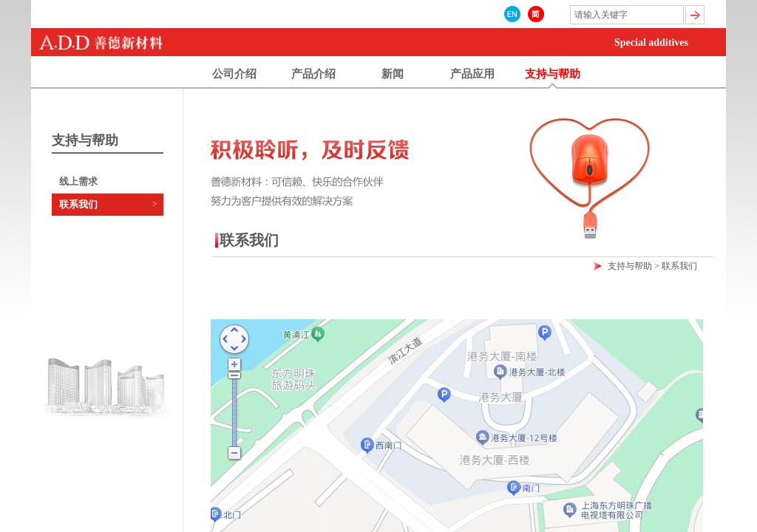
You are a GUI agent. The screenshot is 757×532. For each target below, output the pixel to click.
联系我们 (78, 204)
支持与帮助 (630, 266)
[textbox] (627, 15)
